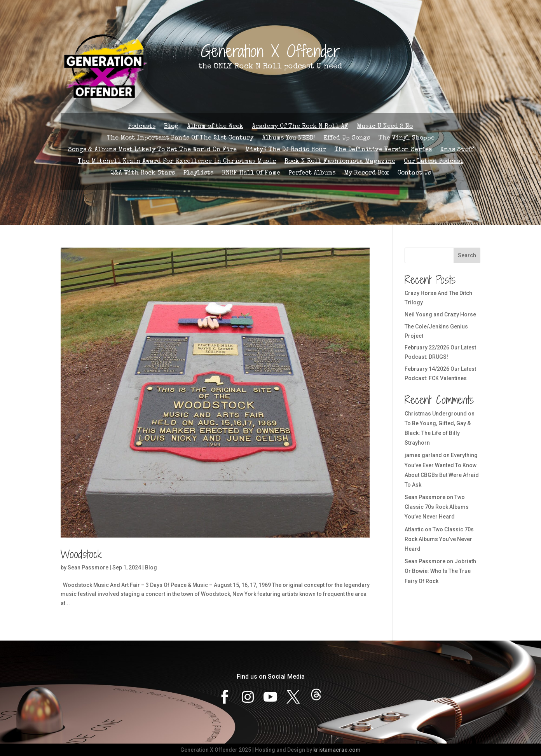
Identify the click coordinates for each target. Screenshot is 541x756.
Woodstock (81, 554)
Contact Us (414, 174)
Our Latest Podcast (434, 162)
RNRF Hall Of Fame (251, 174)
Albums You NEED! (288, 139)
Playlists (198, 174)
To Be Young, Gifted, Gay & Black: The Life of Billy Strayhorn (438, 433)
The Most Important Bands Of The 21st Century (180, 139)
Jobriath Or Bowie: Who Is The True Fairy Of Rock (440, 571)
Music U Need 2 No (385, 127)
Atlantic (414, 529)
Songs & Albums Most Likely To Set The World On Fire (152, 150)
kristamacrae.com (337, 750)
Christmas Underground (436, 414)
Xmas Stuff (457, 150)
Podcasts (142, 127)
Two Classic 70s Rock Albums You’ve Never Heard (437, 507)
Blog (171, 127)
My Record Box (366, 174)
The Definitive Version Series (383, 150)
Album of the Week (215, 127)
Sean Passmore (88, 567)
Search (467, 255)
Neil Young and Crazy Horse (440, 314)
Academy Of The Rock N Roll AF (300, 127)
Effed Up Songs (347, 139)
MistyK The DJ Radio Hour (286, 150)
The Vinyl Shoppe (407, 139)
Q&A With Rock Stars (143, 174)
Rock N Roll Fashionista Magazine (340, 162)
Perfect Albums (312, 174)
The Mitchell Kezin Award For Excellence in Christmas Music (177, 162)
